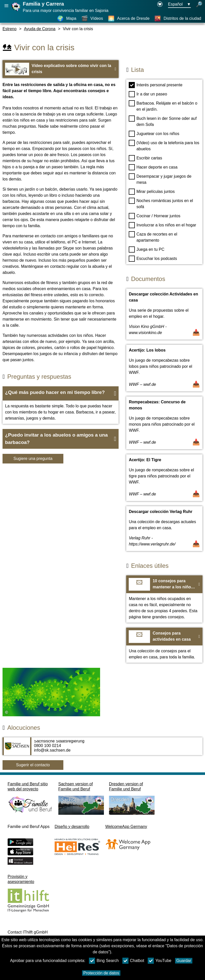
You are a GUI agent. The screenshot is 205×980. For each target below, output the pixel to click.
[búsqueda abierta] (199, 5)
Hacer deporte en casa (153, 167)
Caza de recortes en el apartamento (153, 237)
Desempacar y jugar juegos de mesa (160, 179)
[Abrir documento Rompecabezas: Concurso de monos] (164, 423)
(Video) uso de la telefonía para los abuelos (164, 145)
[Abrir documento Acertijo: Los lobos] (164, 368)
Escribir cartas (145, 158)
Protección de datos (101, 973)
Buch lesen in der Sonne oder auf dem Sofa (163, 121)
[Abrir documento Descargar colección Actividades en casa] (164, 314)
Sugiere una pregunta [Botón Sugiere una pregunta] (33, 459)
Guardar (184, 961)
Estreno (10, 29)
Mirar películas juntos (152, 192)
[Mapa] (67, 19)
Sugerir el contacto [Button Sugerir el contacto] (33, 765)
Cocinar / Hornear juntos (154, 216)
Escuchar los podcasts (153, 259)
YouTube (160, 961)
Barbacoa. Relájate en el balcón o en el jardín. (163, 106)
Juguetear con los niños (154, 134)
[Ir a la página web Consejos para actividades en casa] (164, 645)
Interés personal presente (155, 85)
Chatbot (133, 961)
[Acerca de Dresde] (129, 19)
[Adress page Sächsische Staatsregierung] (103, 749)
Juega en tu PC (146, 250)
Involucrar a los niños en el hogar (162, 225)
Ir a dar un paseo (148, 94)
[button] (61, 393)
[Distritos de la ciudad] (178, 19)
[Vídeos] (92, 19)
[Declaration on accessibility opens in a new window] (160, 5)
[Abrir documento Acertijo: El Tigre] (164, 478)
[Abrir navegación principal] (6, 6)
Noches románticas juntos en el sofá (161, 203)
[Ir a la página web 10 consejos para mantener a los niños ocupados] (164, 599)
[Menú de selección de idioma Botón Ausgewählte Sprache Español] (179, 5)
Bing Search (104, 961)
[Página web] (16, 11)
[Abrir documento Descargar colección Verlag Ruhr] (164, 529)
